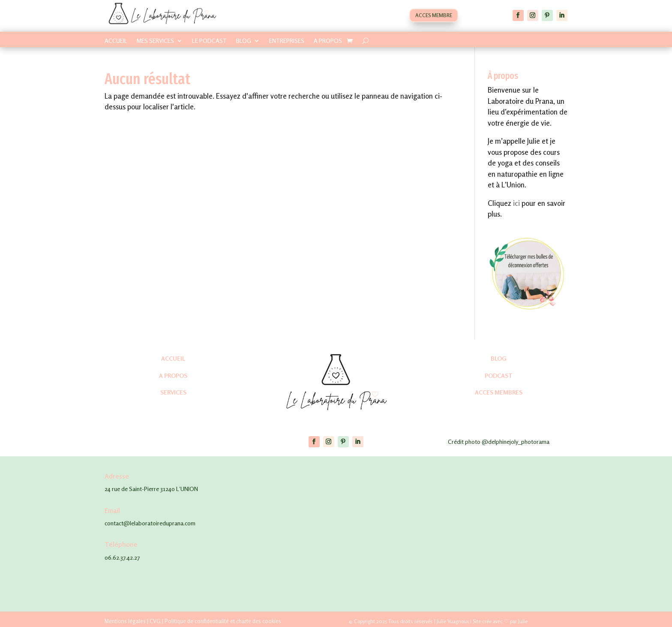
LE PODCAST (209, 41)
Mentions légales (125, 621)
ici (516, 203)
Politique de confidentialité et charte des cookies (223, 621)
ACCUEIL (116, 41)
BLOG (244, 41)
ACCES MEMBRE (434, 15)
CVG (155, 621)
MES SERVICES (155, 41)
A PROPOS (328, 41)
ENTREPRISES (287, 41)
